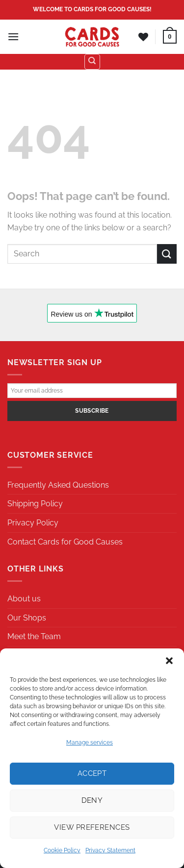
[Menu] (13, 37)
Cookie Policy (62, 850)
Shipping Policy (35, 504)
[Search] (92, 62)
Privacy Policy (33, 523)
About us (24, 599)
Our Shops (27, 618)
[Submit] (167, 254)
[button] (169, 661)
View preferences (92, 827)
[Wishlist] (143, 37)
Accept (92, 773)
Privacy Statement (110, 850)
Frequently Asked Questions (58, 485)
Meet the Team (34, 636)
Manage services (90, 743)
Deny (92, 800)
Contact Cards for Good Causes (65, 542)
